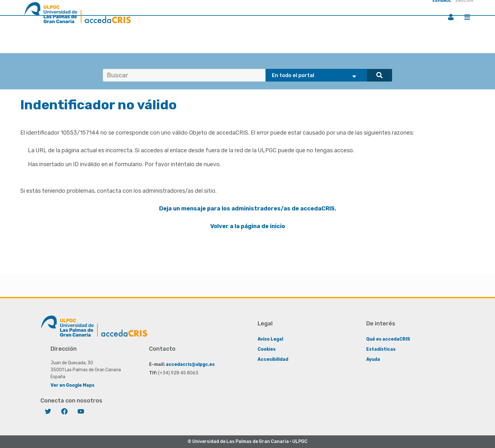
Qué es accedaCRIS (388, 339)
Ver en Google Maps (72, 385)
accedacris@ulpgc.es (190, 364)
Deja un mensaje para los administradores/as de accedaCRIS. (248, 209)
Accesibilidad (273, 359)
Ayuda (373, 359)
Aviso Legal (270, 339)
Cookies (267, 349)
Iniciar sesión (451, 17)
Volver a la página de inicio (248, 226)
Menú (467, 17)
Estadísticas (381, 349)
